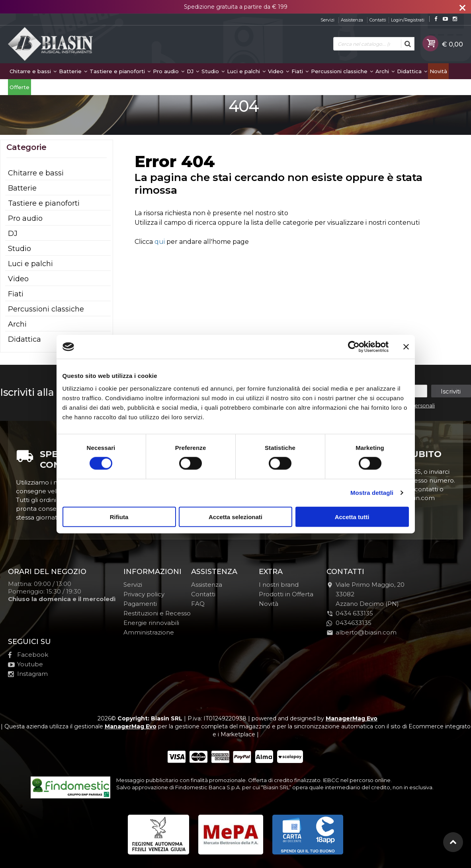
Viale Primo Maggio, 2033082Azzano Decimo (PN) (365, 594)
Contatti (378, 20)
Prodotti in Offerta (286, 594)
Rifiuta (119, 517)
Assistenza (352, 20)
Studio (213, 71)
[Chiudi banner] (406, 347)
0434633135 (349, 623)
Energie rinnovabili (151, 623)
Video (278, 71)
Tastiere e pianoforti (120, 71)
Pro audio (169, 71)
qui (160, 242)
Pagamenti (140, 604)
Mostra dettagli (372, 493)
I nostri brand (279, 585)
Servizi (327, 20)
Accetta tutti (352, 517)
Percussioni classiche (342, 71)
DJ (193, 71)
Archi (385, 71)
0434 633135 (354, 613)
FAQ (198, 604)
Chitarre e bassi (33, 71)
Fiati (300, 71)
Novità (438, 71)
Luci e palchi (246, 71)
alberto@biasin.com (362, 632)
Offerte (20, 87)
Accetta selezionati (235, 517)
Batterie (73, 71)
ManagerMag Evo (352, 718)
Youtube (25, 664)
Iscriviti (451, 391)
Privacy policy (144, 594)
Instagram (28, 674)
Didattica (412, 71)
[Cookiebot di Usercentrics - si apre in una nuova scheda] (354, 347)
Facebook (28, 655)
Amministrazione (149, 632)
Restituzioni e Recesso (157, 613)
